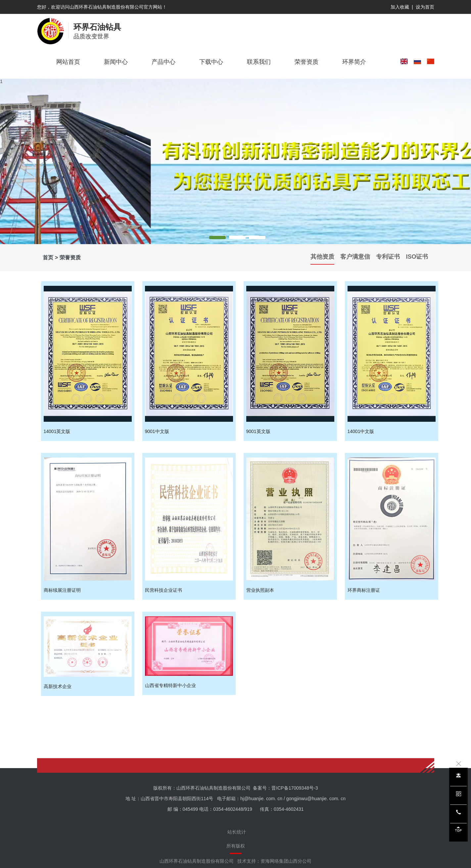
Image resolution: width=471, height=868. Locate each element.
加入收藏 (400, 7)
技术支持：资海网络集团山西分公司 (274, 861)
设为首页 (425, 7)
